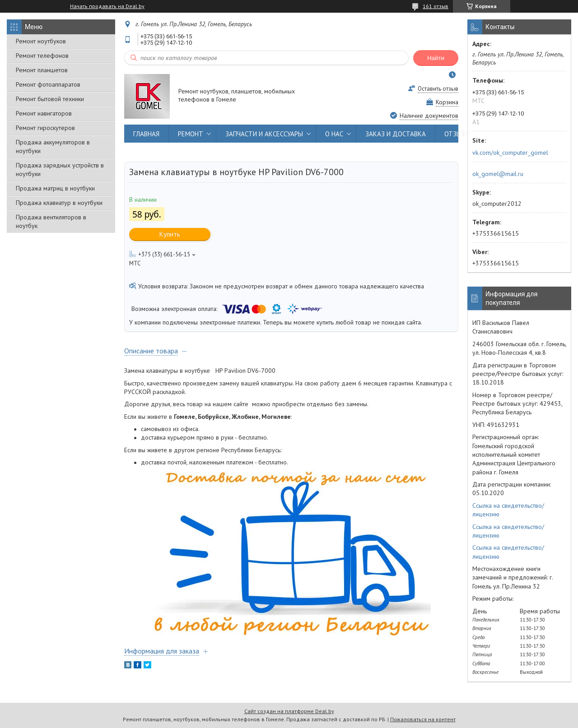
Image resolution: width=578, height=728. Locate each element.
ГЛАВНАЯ (146, 134)
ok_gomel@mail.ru (498, 174)
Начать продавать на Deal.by (107, 6)
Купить (170, 234)
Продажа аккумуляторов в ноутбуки (53, 146)
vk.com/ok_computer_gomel (510, 153)
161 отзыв (436, 6)
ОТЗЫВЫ (457, 134)
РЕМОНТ (191, 134)
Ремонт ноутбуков (41, 41)
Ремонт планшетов (42, 70)
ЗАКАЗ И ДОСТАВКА (396, 134)
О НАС (334, 134)
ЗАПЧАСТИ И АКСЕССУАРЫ (264, 134)
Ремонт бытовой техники (50, 99)
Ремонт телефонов (42, 56)
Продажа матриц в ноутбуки (55, 188)
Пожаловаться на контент (423, 719)
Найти (436, 58)
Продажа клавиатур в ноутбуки (59, 203)
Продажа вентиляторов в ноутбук (51, 221)
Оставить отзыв (438, 89)
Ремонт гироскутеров (45, 128)
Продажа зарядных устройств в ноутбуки (60, 169)
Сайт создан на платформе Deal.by (289, 711)
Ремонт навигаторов (44, 113)
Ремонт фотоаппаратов (48, 84)
